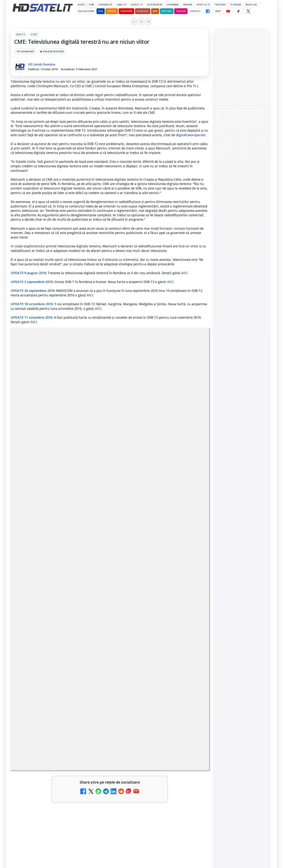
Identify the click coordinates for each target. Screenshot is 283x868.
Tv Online (236, 5)
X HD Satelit (242, 493)
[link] (242, 78)
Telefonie (220, 5)
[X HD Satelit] (248, 11)
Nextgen (167, 11)
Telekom (181, 11)
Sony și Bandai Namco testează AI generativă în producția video (242, 110)
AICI (184, 273)
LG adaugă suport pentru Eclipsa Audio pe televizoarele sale (240, 158)
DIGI (101, 11)
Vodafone (127, 11)
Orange (112, 11)
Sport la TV (203, 5)
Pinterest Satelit (242, 503)
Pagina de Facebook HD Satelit (242, 435)
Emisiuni (188, 5)
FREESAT (235, 551)
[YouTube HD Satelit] (228, 11)
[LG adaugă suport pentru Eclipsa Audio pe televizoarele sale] (242, 180)
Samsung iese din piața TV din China (240, 64)
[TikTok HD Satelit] (238, 11)
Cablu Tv (122, 5)
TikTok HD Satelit (242, 482)
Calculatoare (86, 11)
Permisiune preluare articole (242, 594)
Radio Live (251, 5)
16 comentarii (25, 51)
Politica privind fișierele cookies (242, 606)
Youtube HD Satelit (242, 472)
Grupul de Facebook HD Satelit (242, 450)
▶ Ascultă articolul (52, 51)
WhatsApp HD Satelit (242, 462)
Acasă (81, 5)
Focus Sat (143, 11)
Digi (222, 551)
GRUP (218, 11)
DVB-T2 (21, 34)
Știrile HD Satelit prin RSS (242, 515)
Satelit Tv (137, 5)
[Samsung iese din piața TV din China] (242, 84)
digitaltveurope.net (191, 135)
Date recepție (155, 5)
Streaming (173, 5)
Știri (92, 5)
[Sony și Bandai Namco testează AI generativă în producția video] (242, 132)
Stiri (34, 34)
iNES (155, 11)
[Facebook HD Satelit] (208, 11)
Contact (195, 11)
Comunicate (105, 5)
